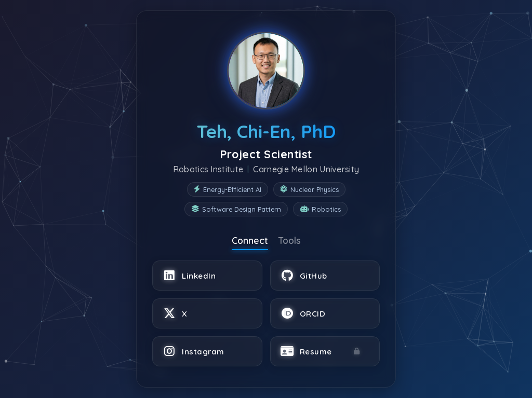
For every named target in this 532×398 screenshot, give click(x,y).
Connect (250, 240)
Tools (290, 240)
